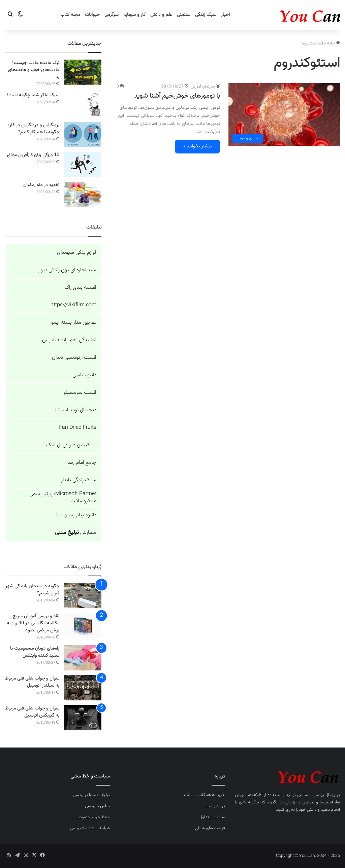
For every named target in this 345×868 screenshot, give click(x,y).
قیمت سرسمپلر (80, 393)
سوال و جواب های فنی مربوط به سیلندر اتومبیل (32, 682)
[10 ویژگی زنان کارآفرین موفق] (83, 164)
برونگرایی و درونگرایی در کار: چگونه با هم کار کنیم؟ (34, 129)
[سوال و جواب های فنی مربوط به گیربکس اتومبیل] (83, 718)
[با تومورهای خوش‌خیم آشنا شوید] (284, 115)
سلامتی (184, 15)
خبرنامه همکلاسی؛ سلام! (204, 795)
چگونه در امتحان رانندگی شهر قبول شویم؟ (32, 590)
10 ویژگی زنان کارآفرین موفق (33, 155)
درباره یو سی (215, 806)
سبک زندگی (206, 15)
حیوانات (92, 15)
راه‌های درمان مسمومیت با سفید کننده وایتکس (35, 652)
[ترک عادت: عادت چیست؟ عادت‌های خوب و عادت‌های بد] (83, 72)
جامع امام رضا (82, 463)
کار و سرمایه (134, 15)
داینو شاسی (84, 375)
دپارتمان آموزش (203, 86)
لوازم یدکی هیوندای (77, 253)
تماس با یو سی (97, 806)
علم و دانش (161, 15)
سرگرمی (112, 15)
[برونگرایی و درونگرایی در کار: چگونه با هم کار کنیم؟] (83, 134)
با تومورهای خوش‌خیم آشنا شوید (177, 96)
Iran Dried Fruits (78, 428)
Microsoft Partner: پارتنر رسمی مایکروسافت (63, 497)
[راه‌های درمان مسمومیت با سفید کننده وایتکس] (83, 658)
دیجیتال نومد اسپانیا (75, 410)
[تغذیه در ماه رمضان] (83, 194)
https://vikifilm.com (73, 305)
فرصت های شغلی (210, 828)
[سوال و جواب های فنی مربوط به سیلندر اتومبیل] (83, 688)
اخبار (225, 15)
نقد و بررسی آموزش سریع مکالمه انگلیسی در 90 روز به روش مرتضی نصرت (33, 623)
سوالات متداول (212, 817)
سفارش (76, 533)
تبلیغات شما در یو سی (91, 795)
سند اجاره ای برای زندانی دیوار (67, 270)
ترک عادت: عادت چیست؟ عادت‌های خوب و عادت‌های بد (34, 70)
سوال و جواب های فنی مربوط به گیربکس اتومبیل (32, 712)
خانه (334, 43)
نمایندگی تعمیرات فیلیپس (69, 340)
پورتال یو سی (324, 795)
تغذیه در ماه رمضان (41, 185)
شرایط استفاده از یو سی (90, 828)
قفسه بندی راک (80, 288)
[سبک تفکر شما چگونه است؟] (83, 105)
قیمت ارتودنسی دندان (74, 358)
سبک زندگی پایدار (79, 480)
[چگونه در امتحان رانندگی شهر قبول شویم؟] (83, 596)
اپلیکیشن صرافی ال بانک (71, 445)
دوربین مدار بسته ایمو (74, 323)
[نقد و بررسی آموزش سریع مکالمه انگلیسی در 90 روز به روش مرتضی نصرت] (83, 626)
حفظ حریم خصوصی (93, 817)
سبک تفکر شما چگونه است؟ (33, 95)
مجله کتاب (70, 15)
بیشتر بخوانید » (197, 146)
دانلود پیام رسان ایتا (76, 515)
